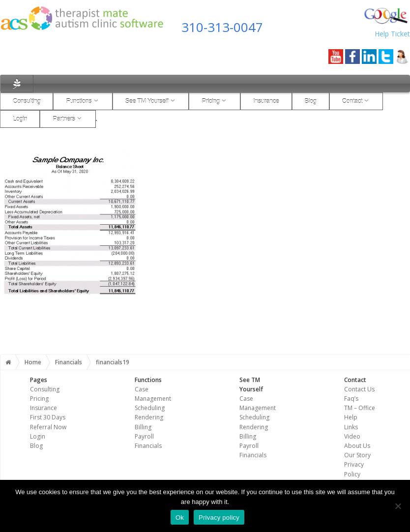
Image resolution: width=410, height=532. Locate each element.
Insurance (266, 101)
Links (351, 427)
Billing (143, 427)
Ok (180, 517)
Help (351, 417)
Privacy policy (219, 517)
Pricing (215, 101)
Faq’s (351, 399)
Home (33, 362)
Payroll (144, 436)
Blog (311, 101)
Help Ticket (392, 34)
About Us (357, 446)
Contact (356, 101)
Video (352, 436)
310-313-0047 (222, 27)
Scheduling (150, 408)
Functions (83, 101)
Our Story (357, 455)
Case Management (258, 403)
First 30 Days (48, 417)
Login (20, 119)
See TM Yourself (151, 101)
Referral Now (48, 427)
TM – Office (360, 408)
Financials (69, 362)
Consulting (27, 101)
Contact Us (359, 389)
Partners (68, 119)
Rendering (149, 417)
